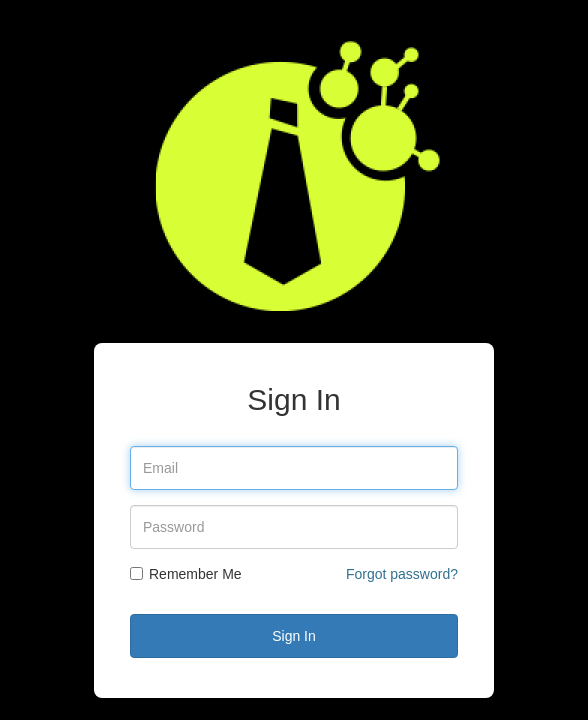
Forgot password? (402, 574)
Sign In (294, 636)
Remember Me (186, 574)
